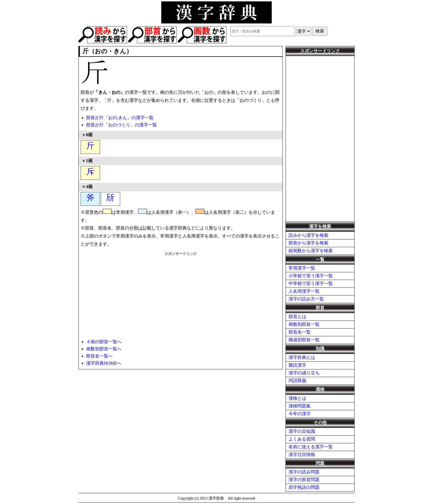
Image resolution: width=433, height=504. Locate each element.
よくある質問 (302, 439)
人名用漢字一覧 (304, 291)
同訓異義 (297, 381)
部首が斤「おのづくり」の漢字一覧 (122, 125)
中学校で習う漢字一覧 (311, 283)
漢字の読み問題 (304, 472)
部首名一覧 (300, 332)
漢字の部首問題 (304, 480)
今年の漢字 (300, 414)
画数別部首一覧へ (104, 349)
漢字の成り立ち (304, 373)
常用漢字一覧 (302, 268)
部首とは (297, 317)
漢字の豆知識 (302, 431)
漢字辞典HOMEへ (104, 363)
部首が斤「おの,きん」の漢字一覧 (120, 118)
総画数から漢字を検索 (311, 251)
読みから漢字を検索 (308, 235)
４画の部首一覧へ (104, 342)
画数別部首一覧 (304, 324)
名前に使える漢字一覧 (311, 447)
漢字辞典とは (302, 357)
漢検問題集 (300, 406)
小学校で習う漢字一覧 (311, 276)
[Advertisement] (181, 295)
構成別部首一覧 (304, 340)
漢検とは (297, 398)
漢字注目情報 (302, 454)
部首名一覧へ (99, 356)
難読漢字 (297, 365)
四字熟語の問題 (304, 487)
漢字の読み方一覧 (306, 299)
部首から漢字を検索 (308, 243)
